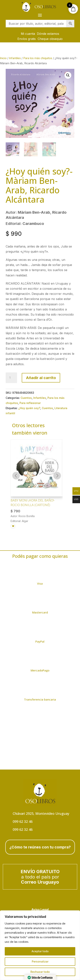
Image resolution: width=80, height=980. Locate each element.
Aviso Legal (40, 909)
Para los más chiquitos (38, 58)
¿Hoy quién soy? (29, 408)
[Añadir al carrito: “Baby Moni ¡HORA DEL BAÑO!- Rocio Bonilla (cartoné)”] (13, 526)
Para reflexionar (30, 403)
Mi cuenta (28, 34)
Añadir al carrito (41, 378)
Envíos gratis (27, 39)
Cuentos (26, 398)
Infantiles (15, 58)
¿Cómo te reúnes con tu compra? (40, 847)
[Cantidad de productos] (11, 378)
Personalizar (40, 961)
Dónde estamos (48, 34)
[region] (40, 945)
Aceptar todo (40, 951)
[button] (68, 75)
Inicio (3, 58)
